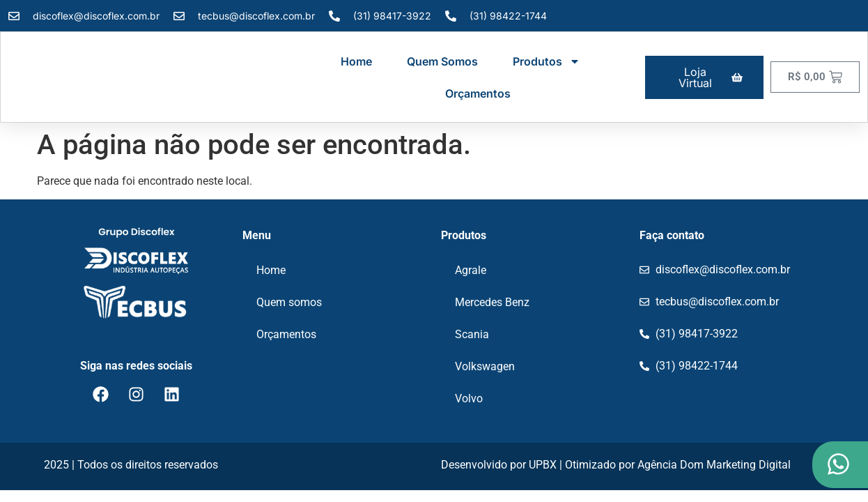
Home (356, 61)
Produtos (547, 61)
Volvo (469, 398)
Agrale (471, 270)
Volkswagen (485, 366)
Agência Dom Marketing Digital (714, 465)
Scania (472, 334)
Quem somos (442, 61)
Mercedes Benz (492, 302)
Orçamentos (478, 93)
